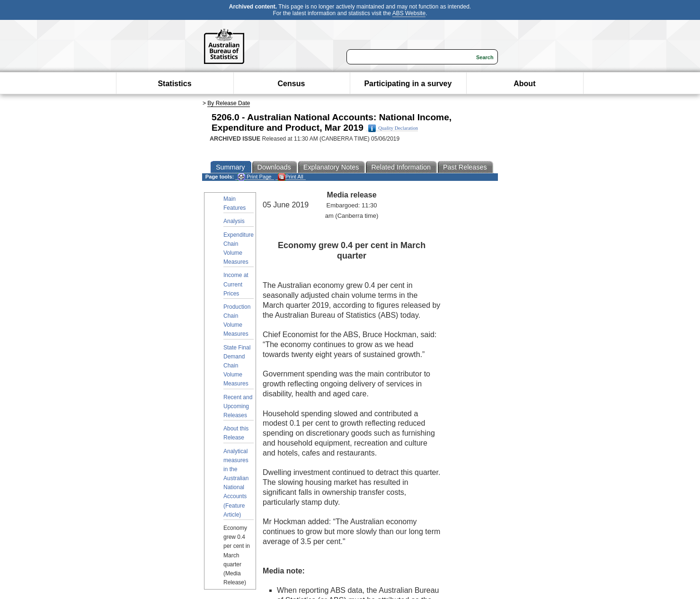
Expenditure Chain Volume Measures (239, 249)
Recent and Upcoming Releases (238, 406)
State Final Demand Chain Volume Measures (237, 366)
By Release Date (229, 103)
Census (292, 84)
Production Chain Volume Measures (237, 321)
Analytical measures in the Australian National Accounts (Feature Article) (236, 483)
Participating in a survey (408, 84)
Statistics (174, 84)
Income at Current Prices (236, 284)
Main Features (235, 203)
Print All (291, 177)
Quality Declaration (393, 128)
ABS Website (409, 13)
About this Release (236, 433)
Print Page (254, 177)
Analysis (234, 221)
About (524, 84)
